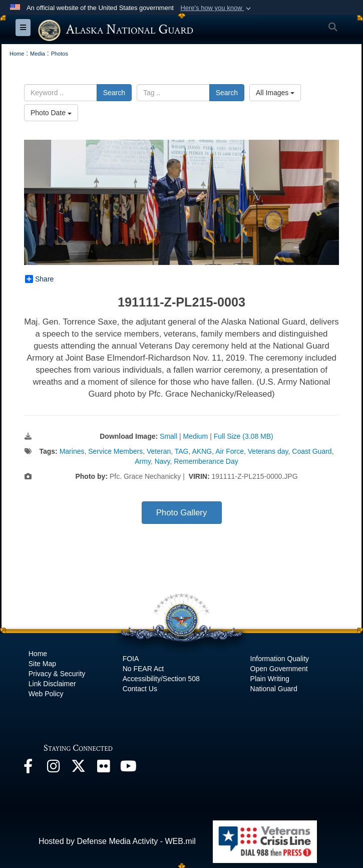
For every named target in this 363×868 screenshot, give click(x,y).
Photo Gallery (182, 513)
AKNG (202, 451)
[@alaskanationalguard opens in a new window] (53, 769)
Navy (162, 461)
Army (143, 461)
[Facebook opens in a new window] (28, 769)
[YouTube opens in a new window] (128, 769)
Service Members (115, 451)
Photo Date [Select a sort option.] (51, 113)
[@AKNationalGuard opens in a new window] (78, 769)
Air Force (230, 451)
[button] (217, 8)
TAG (182, 451)
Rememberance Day (206, 461)
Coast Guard (312, 451)
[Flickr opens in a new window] (103, 769)
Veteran (159, 451)
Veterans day (268, 451)
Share (39, 279)
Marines (72, 451)
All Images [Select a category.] (275, 93)
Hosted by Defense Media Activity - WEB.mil (117, 841)
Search (114, 93)
